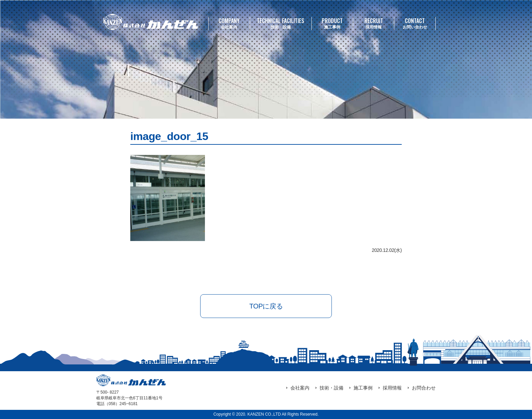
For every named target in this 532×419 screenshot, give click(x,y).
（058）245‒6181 (121, 404)
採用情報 (374, 23)
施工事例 (332, 23)
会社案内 (229, 23)
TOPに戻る (266, 306)
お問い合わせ (415, 23)
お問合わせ (424, 388)
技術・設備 (281, 23)
